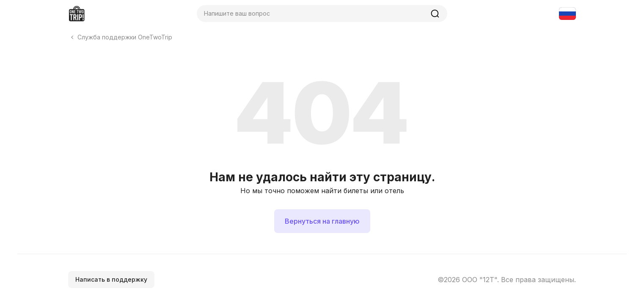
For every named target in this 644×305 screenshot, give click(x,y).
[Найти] (435, 14)
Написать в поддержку (111, 279)
